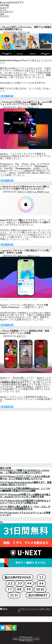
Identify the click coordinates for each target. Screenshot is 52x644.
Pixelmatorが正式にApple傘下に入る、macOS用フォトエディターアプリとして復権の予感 (26, 103)
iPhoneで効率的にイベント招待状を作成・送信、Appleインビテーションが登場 (26, 332)
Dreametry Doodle (25, 639)
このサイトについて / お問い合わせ (34, 610)
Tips (2, 14)
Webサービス (43, 192)
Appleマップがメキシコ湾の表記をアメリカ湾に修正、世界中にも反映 (25, 251)
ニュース (4, 7)
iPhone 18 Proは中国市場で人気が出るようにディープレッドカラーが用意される (25, 502)
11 (12, 595)
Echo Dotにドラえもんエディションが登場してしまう (25, 514)
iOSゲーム (32, 192)
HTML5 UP (29, 640)
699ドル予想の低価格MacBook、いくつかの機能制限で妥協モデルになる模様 (25, 489)
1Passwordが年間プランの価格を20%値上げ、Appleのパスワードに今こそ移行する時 (25, 495)
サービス (4, 16)
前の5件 (10, 577)
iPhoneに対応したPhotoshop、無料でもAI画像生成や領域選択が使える (26, 28)
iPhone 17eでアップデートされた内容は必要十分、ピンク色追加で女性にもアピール (25, 477)
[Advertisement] (26, 437)
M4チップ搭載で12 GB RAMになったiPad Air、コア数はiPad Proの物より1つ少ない (25, 471)
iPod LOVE (29, 637)
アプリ (3, 9)
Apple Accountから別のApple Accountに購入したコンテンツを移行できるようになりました (25, 187)
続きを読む (7, 96)
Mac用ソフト (33, 107)
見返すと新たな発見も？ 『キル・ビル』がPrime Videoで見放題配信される (25, 508)
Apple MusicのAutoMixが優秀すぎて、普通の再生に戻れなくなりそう (26, 483)
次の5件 (34, 595)
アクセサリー (7, 11)
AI (28, 32)
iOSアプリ (22, 32)
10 (38, 589)
